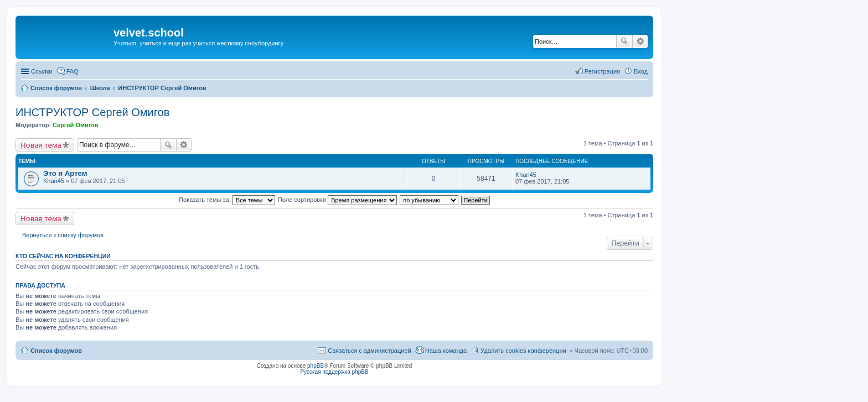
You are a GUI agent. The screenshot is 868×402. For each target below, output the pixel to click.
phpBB (316, 366)
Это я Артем (65, 173)
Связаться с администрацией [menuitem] (369, 351)
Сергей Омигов (76, 125)
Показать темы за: (227, 200)
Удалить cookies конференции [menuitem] (523, 351)
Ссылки (42, 71)
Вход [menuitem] (641, 71)
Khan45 (54, 181)
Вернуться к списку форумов (63, 235)
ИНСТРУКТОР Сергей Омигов (92, 112)
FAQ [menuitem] (73, 71)
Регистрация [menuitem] (602, 71)
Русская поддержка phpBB (334, 372)
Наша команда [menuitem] (446, 351)
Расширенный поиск (640, 41)
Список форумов (56, 351)
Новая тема (41, 145)
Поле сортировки (337, 200)
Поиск (624, 41)
